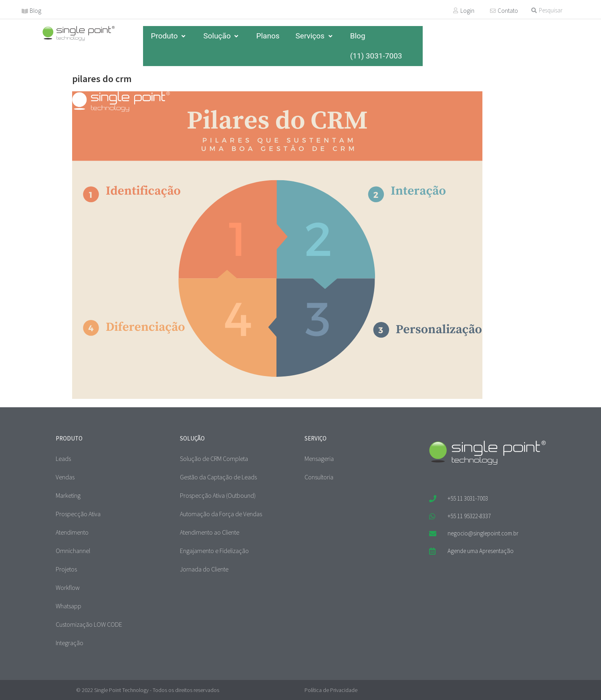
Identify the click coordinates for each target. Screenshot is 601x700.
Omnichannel (73, 551)
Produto (169, 36)
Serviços (315, 36)
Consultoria (319, 477)
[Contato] (493, 11)
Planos (268, 36)
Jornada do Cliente (204, 569)
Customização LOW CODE (89, 624)
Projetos (66, 569)
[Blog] (25, 11)
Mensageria (319, 459)
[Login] (456, 10)
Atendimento (72, 532)
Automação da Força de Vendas (221, 514)
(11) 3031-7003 (376, 56)
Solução (222, 36)
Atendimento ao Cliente (210, 532)
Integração (70, 643)
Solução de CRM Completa (214, 459)
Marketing (68, 495)
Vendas (65, 477)
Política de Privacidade (331, 690)
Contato (508, 11)
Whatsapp (69, 606)
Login (467, 11)
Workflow (68, 587)
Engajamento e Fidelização (214, 551)
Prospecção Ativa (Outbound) (218, 495)
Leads (63, 459)
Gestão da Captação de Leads (218, 477)
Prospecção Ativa (78, 514)
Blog (35, 11)
